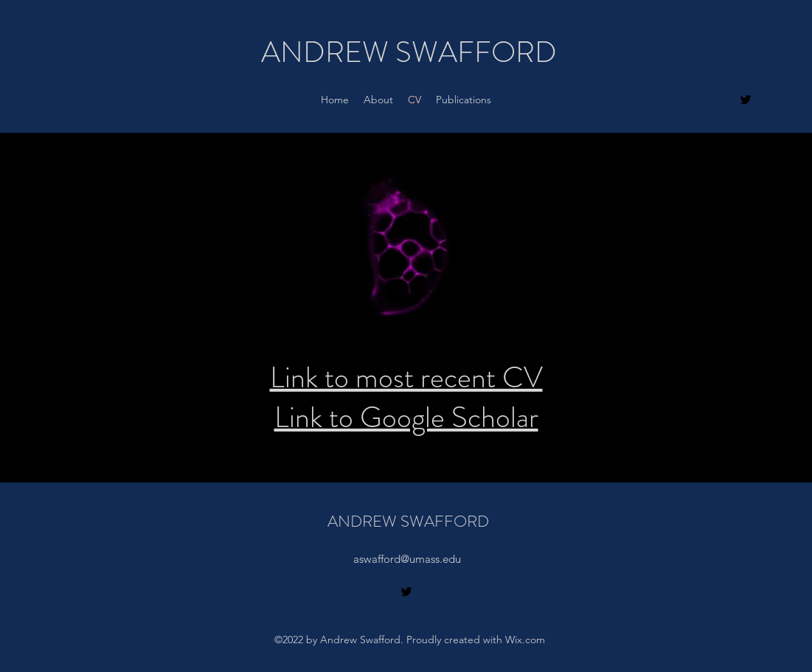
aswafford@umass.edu (407, 559)
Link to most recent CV (406, 377)
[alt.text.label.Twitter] (746, 100)
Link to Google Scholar (406, 417)
